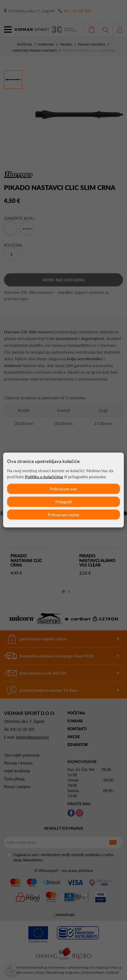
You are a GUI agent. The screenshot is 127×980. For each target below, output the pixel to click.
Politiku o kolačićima (44, 477)
